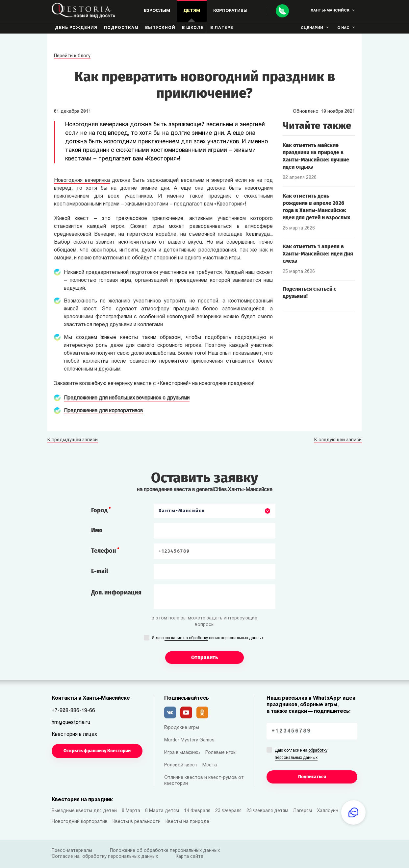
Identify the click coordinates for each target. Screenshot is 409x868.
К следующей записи (338, 440)
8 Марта (131, 811)
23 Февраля (228, 811)
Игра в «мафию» (182, 753)
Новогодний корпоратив (80, 822)
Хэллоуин (328, 811)
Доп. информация (116, 592)
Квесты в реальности (137, 822)
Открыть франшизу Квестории (97, 751)
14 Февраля (197, 811)
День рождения (76, 28)
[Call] (282, 11)
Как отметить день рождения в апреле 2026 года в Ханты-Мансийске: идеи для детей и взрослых (316, 207)
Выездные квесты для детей (84, 811)
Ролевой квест (181, 765)
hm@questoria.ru (71, 723)
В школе (193, 28)
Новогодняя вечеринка (82, 181)
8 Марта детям (162, 811)
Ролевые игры (221, 753)
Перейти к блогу (72, 56)
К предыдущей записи (73, 440)
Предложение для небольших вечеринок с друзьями (127, 398)
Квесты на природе (187, 822)
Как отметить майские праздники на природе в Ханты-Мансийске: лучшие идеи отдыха (316, 156)
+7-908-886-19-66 (73, 711)
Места (210, 765)
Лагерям (303, 811)
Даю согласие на (301, 755)
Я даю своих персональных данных (208, 639)
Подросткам (121, 28)
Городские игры (182, 728)
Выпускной (160, 28)
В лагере (222, 28)
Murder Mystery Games (189, 740)
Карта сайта (190, 857)
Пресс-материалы (72, 851)
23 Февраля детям (267, 811)
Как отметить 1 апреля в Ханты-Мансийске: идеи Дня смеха (318, 254)
